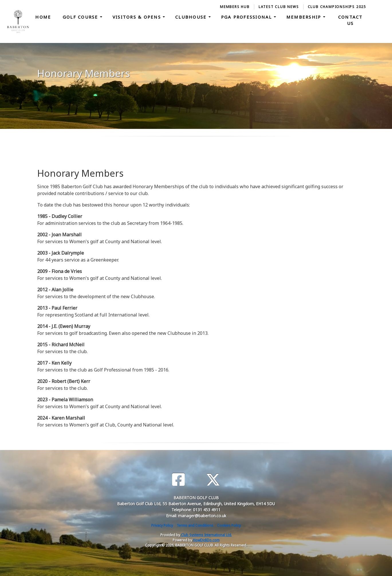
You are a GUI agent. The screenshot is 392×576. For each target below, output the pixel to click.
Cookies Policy (229, 525)
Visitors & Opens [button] (138, 17)
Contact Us (350, 20)
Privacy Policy (162, 525)
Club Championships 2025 (337, 7)
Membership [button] (305, 17)
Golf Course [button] (81, 17)
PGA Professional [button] (247, 17)
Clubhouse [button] (192, 17)
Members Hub (235, 7)
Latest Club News (279, 7)
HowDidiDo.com (206, 540)
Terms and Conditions (195, 525)
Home (43, 17)
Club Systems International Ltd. (206, 535)
